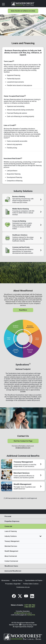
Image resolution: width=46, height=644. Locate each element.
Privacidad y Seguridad (13, 584)
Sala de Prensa (17, 580)
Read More (23, 310)
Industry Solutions (23, 536)
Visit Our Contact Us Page (23, 441)
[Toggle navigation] (6, 4)
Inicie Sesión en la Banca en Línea (23, 11)
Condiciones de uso (23, 587)
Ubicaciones (5, 580)
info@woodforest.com (23, 448)
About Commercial (11, 556)
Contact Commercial (11, 561)
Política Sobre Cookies (31, 584)
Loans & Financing (11, 531)
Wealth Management (11, 551)
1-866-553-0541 (30, 607)
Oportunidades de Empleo (34, 580)
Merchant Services (11, 546)
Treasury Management (12, 541)
